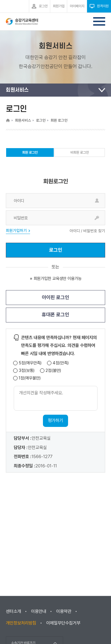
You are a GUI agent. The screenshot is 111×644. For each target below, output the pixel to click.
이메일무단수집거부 (63, 623)
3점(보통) (27, 371)
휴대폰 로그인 (56, 315)
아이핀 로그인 (56, 297)
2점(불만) (53, 371)
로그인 (56, 250)
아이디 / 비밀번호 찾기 (87, 231)
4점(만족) (61, 363)
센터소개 (13, 611)
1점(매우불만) (30, 378)
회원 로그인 (30, 154)
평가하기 (56, 421)
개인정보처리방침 (21, 623)
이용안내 (39, 611)
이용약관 (64, 611)
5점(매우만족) (30, 363)
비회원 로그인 (80, 152)
